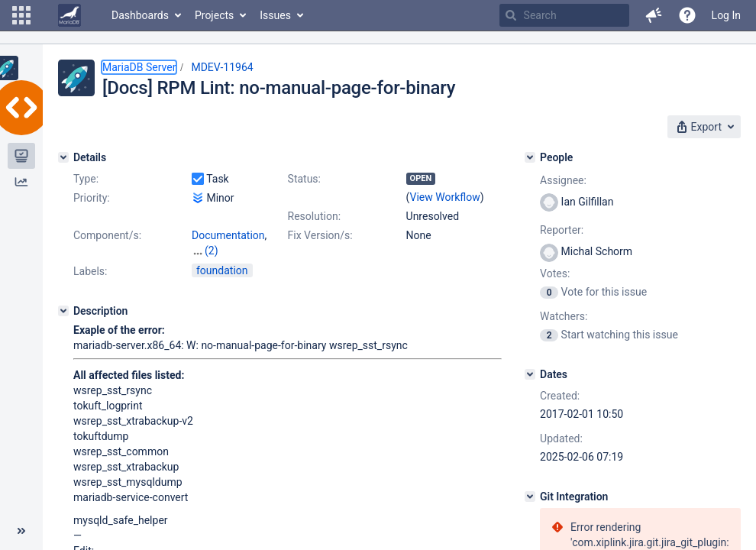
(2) (212, 251)
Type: (86, 179)
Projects (214, 15)
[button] (21, 15)
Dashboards (140, 15)
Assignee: (563, 180)
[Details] (63, 157)
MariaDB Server (139, 67)
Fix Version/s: (320, 235)
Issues (275, 15)
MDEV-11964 (222, 67)
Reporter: (562, 230)
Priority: (92, 198)
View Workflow (445, 197)
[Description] (63, 311)
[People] (530, 157)
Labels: (90, 271)
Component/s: (107, 235)
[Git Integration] (530, 497)
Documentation (228, 235)
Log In (726, 15)
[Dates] (530, 374)
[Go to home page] (69, 15)
